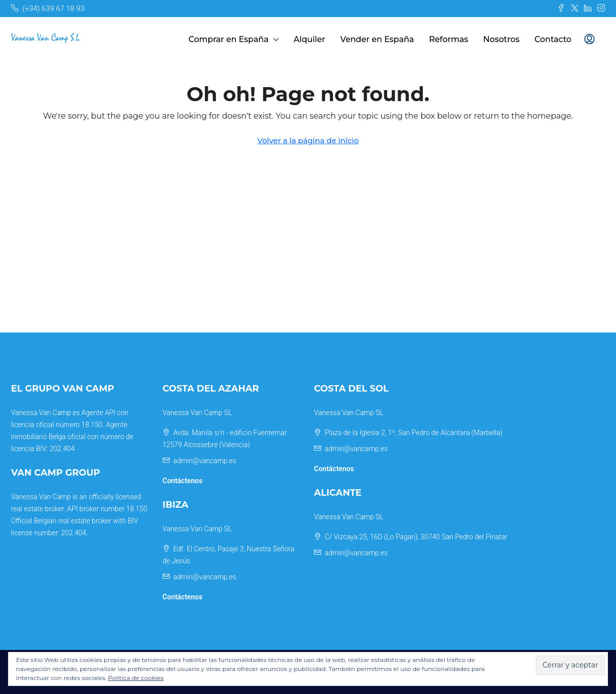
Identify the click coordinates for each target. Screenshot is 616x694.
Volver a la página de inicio (308, 140)
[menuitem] (589, 40)
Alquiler (309, 39)
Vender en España (377, 39)
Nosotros (502, 39)
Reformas (449, 39)
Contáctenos (183, 481)
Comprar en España (228, 39)
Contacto (553, 39)
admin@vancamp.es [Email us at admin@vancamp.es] (205, 461)
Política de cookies (136, 678)
